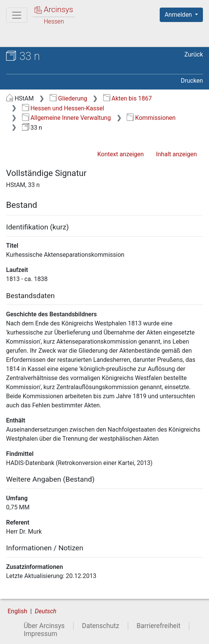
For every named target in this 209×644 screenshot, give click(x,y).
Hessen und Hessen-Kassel (63, 108)
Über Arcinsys (44, 626)
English (17, 611)
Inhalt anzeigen (176, 154)
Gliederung (68, 98)
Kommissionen (151, 118)
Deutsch (46, 611)
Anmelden (179, 15)
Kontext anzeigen (120, 154)
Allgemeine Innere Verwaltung (66, 118)
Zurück (194, 54)
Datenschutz (101, 626)
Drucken (192, 81)
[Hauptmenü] (17, 15)
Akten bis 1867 (128, 98)
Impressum (40, 634)
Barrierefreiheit (159, 626)
